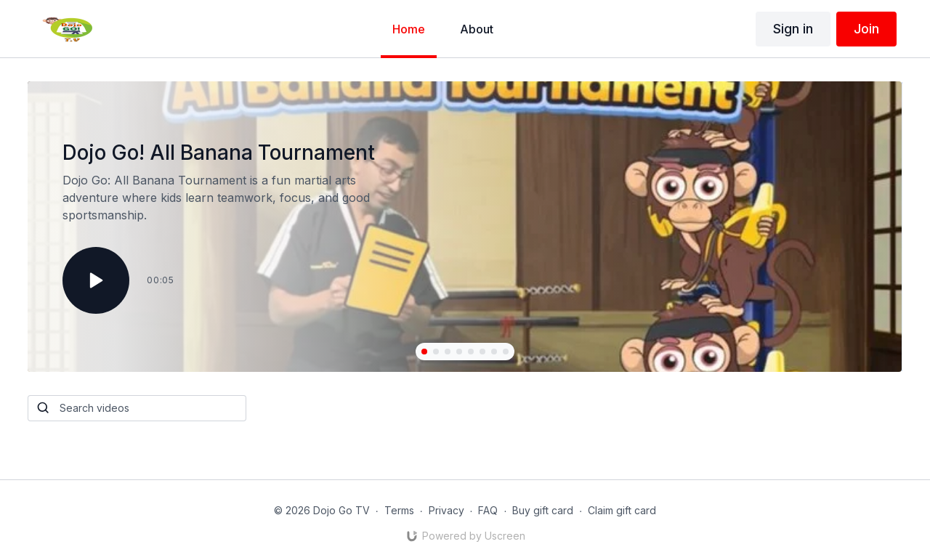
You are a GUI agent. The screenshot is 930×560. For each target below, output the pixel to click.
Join (866, 29)
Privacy (446, 510)
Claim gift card (622, 510)
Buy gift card (543, 510)
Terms (399, 510)
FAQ (488, 510)
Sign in (793, 29)
